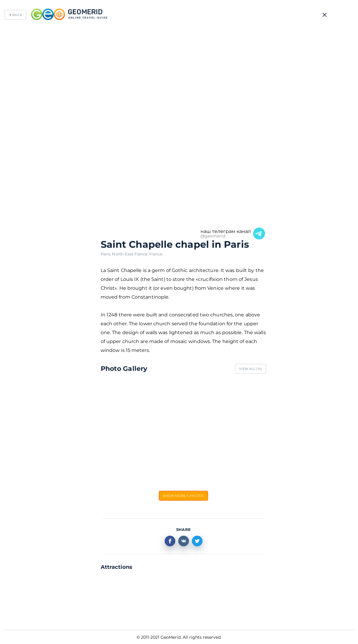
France (156, 254)
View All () (251, 369)
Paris (106, 254)
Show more (184, 496)
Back (17, 15)
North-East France (131, 254)
